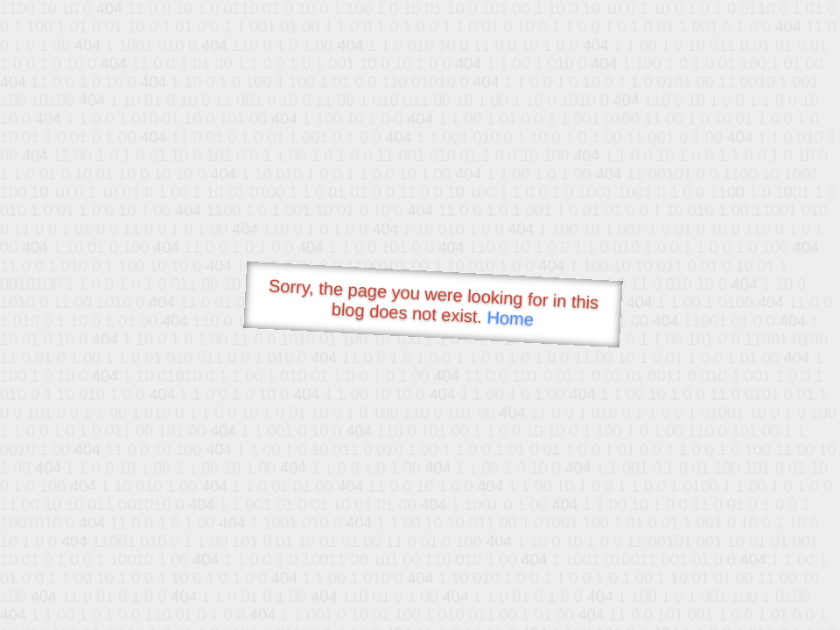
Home (510, 318)
